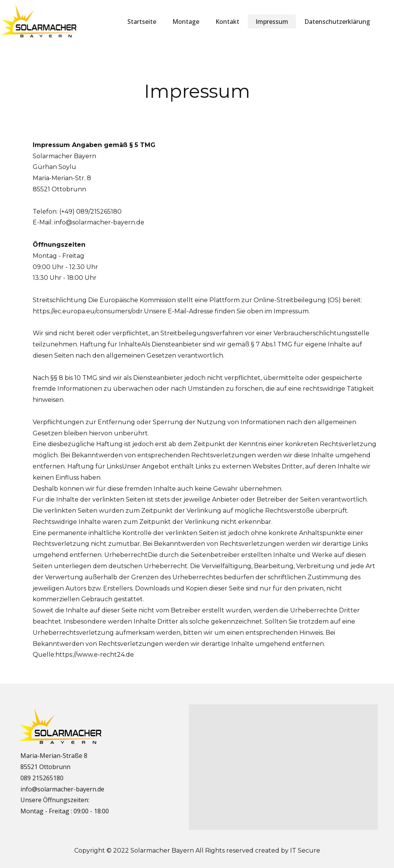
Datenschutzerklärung (337, 22)
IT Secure (305, 850)
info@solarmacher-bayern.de (99, 222)
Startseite (142, 22)
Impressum (272, 22)
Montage (186, 22)
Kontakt (227, 22)
